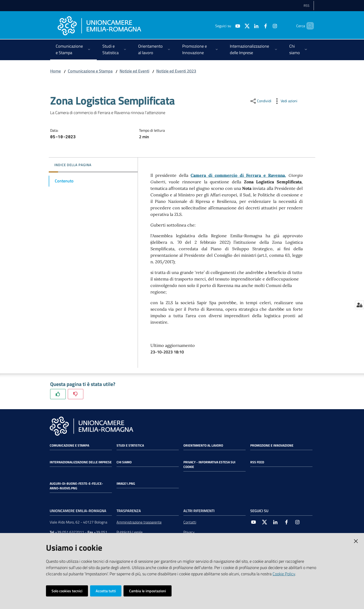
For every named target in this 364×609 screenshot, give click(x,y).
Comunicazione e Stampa (90, 71)
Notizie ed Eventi (134, 71)
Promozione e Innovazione (272, 445)
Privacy (189, 532)
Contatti (190, 522)
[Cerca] (308, 26)
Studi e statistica (130, 445)
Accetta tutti (106, 591)
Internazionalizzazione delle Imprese (81, 462)
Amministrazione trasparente (139, 522)
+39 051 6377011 (70, 532)
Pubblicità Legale (130, 532)
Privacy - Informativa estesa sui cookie (209, 464)
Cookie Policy (284, 574)
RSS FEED (257, 462)
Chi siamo (124, 462)
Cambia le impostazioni (148, 591)
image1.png (126, 484)
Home (55, 71)
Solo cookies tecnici (67, 591)
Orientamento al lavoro (203, 445)
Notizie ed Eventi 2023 (176, 71)
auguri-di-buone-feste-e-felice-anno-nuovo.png (76, 486)
